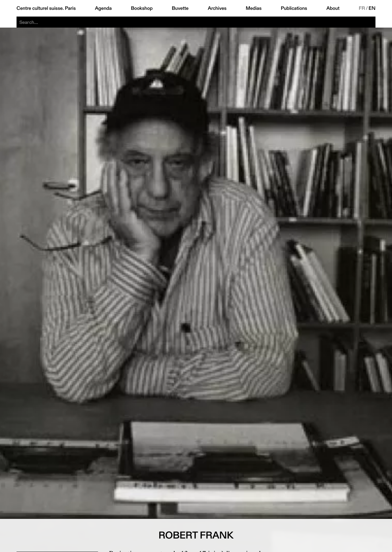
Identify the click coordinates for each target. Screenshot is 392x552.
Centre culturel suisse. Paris (46, 8)
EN (372, 8)
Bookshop (142, 8)
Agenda (103, 8)
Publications (294, 8)
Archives (217, 8)
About (333, 8)
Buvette (180, 8)
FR (362, 8)
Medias (254, 8)
